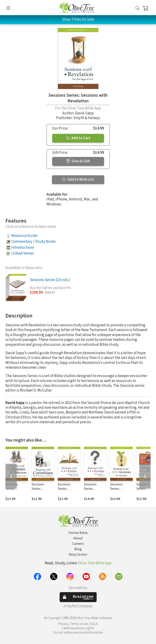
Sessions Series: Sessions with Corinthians (41, 491)
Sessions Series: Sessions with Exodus (94, 491)
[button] (137, 8)
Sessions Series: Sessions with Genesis (120, 491)
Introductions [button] (23, 248)
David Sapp (84, 113)
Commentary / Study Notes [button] (34, 242)
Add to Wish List (78, 180)
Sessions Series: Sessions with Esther (68, 491)
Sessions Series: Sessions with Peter (146, 491)
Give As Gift (78, 161)
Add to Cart (78, 138)
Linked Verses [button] (23, 253)
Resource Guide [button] (24, 236)
